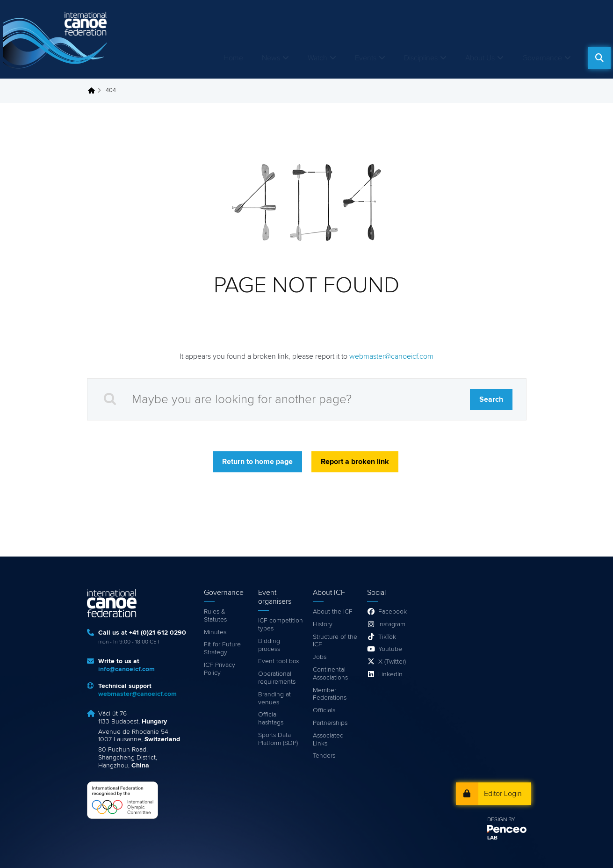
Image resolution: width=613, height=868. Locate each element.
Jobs (320, 657)
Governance (542, 58)
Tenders (324, 756)
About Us (480, 58)
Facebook (393, 612)
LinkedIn (390, 674)
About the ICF (333, 612)
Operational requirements (277, 678)
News (271, 58)
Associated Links (328, 740)
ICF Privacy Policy (220, 669)
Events (366, 58)
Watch (317, 58)
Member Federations (330, 694)
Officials (324, 710)
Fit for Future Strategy (222, 648)
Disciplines (421, 58)
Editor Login (503, 794)
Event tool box (279, 661)
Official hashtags (271, 719)
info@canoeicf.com (126, 669)
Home (233, 58)
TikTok (387, 637)
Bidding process (269, 645)
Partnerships (330, 723)
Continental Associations (330, 674)
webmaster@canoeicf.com (391, 356)
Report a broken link (355, 462)
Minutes (215, 632)
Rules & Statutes (215, 616)
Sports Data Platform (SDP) (278, 739)
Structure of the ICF (335, 641)
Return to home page (257, 462)
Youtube (390, 649)
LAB (492, 838)
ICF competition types (281, 625)
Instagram (392, 624)
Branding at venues (274, 698)
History (323, 624)
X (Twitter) (392, 662)
